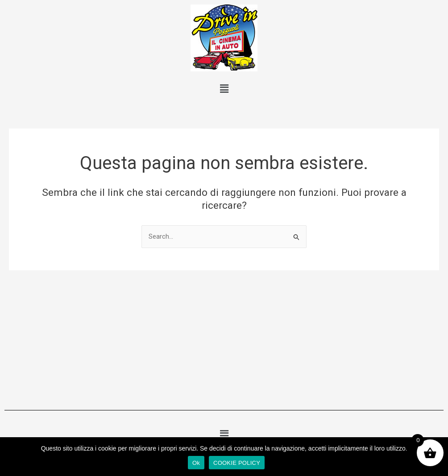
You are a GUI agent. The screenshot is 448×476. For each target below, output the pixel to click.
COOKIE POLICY (237, 463)
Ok (196, 463)
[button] (224, 89)
